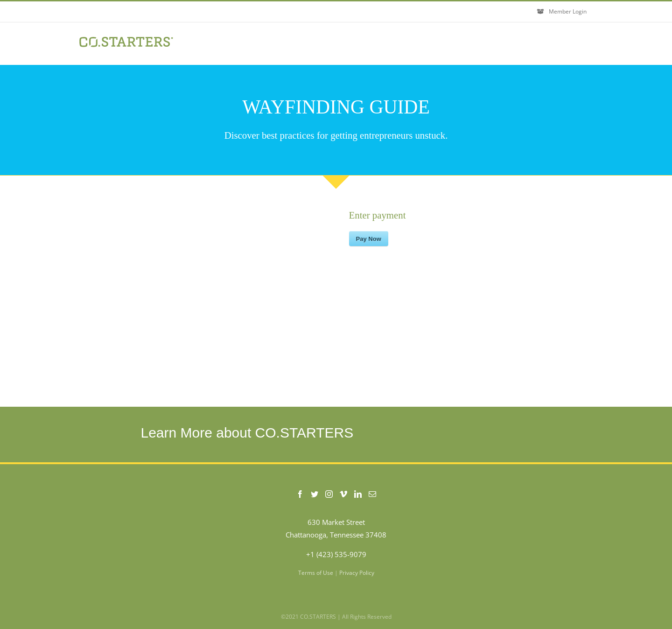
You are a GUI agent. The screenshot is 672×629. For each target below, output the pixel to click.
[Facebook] (300, 494)
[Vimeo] (343, 494)
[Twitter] (315, 494)
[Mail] (372, 494)
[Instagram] (329, 494)
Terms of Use (316, 573)
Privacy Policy (357, 573)
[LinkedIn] (358, 494)
